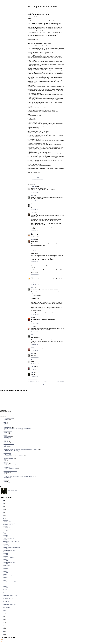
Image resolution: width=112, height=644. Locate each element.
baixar (5, 423)
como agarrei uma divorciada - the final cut (11, 591)
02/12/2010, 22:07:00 (35, 251)
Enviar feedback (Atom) (38, 384)
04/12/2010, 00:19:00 (35, 351)
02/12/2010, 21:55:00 (35, 237)
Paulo (32, 212)
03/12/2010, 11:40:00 (35, 331)
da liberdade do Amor (7, 522)
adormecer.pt (6, 421)
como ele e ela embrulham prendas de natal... (11, 547)
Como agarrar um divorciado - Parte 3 (39, 14)
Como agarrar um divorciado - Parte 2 (10, 604)
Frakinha (33, 360)
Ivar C (32, 373)
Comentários (4, 642)
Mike (32, 277)
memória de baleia (7, 448)
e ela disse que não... (7, 529)
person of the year (7, 467)
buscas (5, 426)
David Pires (34, 186)
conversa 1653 (5, 585)
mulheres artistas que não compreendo (11, 450)
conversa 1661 (5, 561)
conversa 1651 (5, 588)
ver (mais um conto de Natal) (8, 558)
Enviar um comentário (32, 379)
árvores (4, 532)
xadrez (5, 481)
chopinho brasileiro (6, 565)
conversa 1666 (5, 549)
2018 (3, 505)
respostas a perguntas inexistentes (10, 469)
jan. (4, 628)
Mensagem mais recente (33, 381)
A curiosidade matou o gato (8, 598)
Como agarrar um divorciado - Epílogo (10, 595)
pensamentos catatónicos (8, 466)
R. (32, 317)
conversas (6, 434)
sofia (4, 474)
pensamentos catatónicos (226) (9, 550)
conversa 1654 (5, 579)
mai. (4, 622)
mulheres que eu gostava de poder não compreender (14, 456)
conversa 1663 (5, 556)
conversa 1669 (5, 540)
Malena (33, 347)
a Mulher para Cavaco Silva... (8, 525)
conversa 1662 (5, 559)
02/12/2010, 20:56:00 (35, 209)
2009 (3, 630)
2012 (3, 514)
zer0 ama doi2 (6, 483)
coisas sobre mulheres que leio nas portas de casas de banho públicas (17, 429)
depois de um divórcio (7, 546)
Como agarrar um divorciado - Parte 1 (10, 606)
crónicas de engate (7, 436)
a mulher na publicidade (8, 418)
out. (4, 615)
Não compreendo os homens (8, 600)
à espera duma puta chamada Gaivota (10, 582)
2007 (3, 633)
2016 (3, 508)
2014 (3, 511)
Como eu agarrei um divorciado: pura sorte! (11, 597)
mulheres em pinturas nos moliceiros (11, 452)
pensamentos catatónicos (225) (9, 562)
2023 (3, 501)
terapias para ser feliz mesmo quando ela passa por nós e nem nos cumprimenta (19, 476)
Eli (32, 203)
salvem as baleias (6, 552)
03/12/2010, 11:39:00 (35, 324)
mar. (4, 625)
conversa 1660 (5, 564)
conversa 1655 (5, 577)
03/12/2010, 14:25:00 (35, 344)
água (4, 567)
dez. (4, 519)
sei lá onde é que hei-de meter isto (10, 471)
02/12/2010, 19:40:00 (35, 193)
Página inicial (47, 381)
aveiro (5, 422)
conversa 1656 (5, 574)
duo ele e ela (6, 441)
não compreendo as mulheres (43, 7)
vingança (4, 580)
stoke (5, 475)
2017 (3, 507)
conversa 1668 (5, 543)
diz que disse (6, 440)
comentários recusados (8, 431)
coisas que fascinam (7, 427)
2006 (3, 634)
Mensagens (4, 640)
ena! (3, 592)
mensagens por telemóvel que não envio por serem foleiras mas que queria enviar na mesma (21, 449)
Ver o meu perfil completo (13, 490)
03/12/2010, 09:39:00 (35, 315)
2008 (3, 632)
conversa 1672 (5, 531)
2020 (3, 502)
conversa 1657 (5, 573)
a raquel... (4, 609)
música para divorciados (8, 457)
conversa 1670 (5, 537)
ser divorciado (6, 472)
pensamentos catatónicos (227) (9, 523)
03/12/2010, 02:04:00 (35, 274)
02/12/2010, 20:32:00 (35, 200)
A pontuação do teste (7, 601)
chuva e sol (5, 610)
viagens (4, 570)
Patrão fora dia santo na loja (37, 179)
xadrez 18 (4, 534)
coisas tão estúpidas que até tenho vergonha (12, 430)
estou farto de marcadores (9, 444)
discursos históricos (7, 438)
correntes (5, 435)
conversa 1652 (5, 586)
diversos (5, 439)
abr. (4, 624)
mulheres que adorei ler (8, 454)
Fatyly (32, 326)
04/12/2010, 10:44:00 (35, 357)
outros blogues (6, 463)
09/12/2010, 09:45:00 (35, 376)
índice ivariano (6, 447)
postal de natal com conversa (8, 538)
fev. (4, 627)
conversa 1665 (5, 553)
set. (4, 616)
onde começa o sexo (7, 528)
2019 (3, 504)
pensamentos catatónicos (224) (9, 594)
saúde (5, 470)
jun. (4, 621)
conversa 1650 (5, 612)
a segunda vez (6, 420)
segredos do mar (6, 589)
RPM (32, 195)
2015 (3, 510)
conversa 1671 (5, 535)
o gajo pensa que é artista (9, 458)
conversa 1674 (5, 520)
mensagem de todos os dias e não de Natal (11, 541)
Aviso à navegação (6, 607)
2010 (3, 517)
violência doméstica (7, 478)
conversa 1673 (5, 526)
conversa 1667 (5, 544)
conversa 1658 (5, 571)
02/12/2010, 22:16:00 (35, 261)
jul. (3, 619)
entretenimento (6, 443)
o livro (5, 459)
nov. (4, 613)
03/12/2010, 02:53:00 (35, 285)
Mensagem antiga (60, 381)
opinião (5, 461)
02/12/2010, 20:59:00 (35, 230)
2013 (3, 513)
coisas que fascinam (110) (8, 576)
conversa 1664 (5, 555)
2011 (3, 516)
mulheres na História (8, 453)
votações (5, 479)
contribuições (6, 432)
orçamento (6, 462)
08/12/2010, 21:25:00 (35, 363)
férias (5, 445)
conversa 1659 (5, 568)
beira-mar (5, 425)
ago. (4, 618)
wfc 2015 (5, 480)
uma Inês (33, 239)
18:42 (38, 177)
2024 (3, 499)
